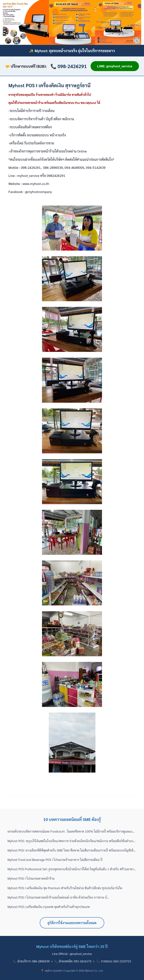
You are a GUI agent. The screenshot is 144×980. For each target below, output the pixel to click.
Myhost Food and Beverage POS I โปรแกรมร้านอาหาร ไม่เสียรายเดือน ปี (55, 860)
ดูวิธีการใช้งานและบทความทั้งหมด (72, 923)
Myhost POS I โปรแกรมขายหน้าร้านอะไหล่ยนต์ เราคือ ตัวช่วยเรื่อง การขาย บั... (58, 897)
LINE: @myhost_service (115, 66)
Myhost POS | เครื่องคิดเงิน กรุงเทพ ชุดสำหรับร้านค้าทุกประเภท (49, 907)
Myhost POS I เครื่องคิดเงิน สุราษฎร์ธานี (49, 85)
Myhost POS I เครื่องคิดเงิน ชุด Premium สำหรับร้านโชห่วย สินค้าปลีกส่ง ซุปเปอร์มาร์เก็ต (65, 888)
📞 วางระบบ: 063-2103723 (114, 961)
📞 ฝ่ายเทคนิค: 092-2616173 (73, 961)
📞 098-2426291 (69, 66)
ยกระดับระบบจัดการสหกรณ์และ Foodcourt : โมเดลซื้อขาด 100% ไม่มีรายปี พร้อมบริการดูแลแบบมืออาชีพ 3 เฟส (71, 831)
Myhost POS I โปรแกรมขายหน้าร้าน (31, 878)
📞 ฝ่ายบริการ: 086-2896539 (31, 961)
